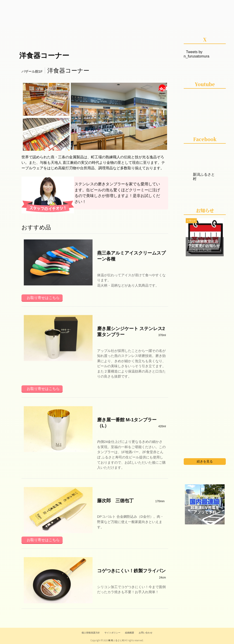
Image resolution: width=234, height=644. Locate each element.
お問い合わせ (146, 633)
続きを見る (205, 461)
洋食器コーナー (44, 56)
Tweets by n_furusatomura (197, 54)
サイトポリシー (112, 633)
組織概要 (130, 633)
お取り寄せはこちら (43, 298)
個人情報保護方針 (91, 633)
